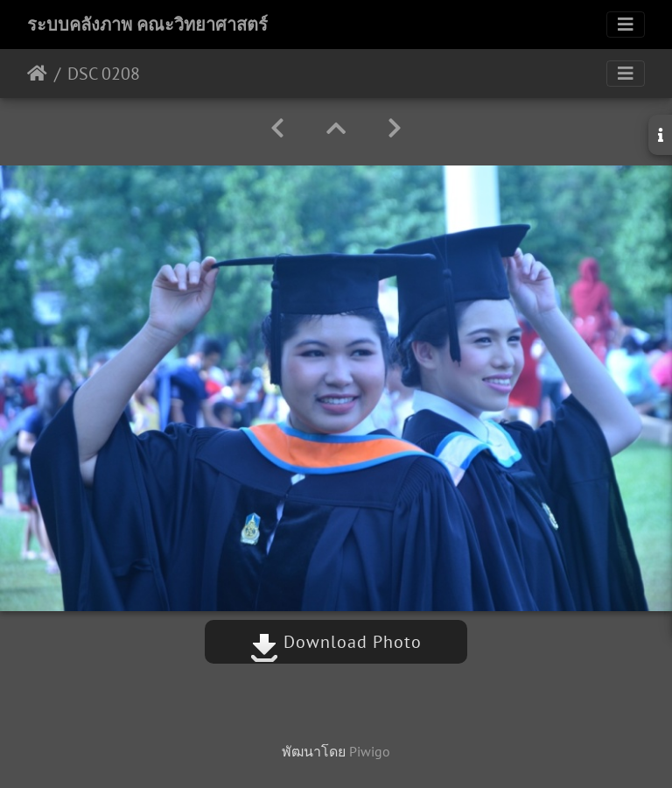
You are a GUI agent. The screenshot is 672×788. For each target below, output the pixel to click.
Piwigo (370, 751)
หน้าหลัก (37, 74)
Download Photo (336, 642)
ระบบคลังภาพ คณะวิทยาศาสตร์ (147, 25)
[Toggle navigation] (626, 25)
